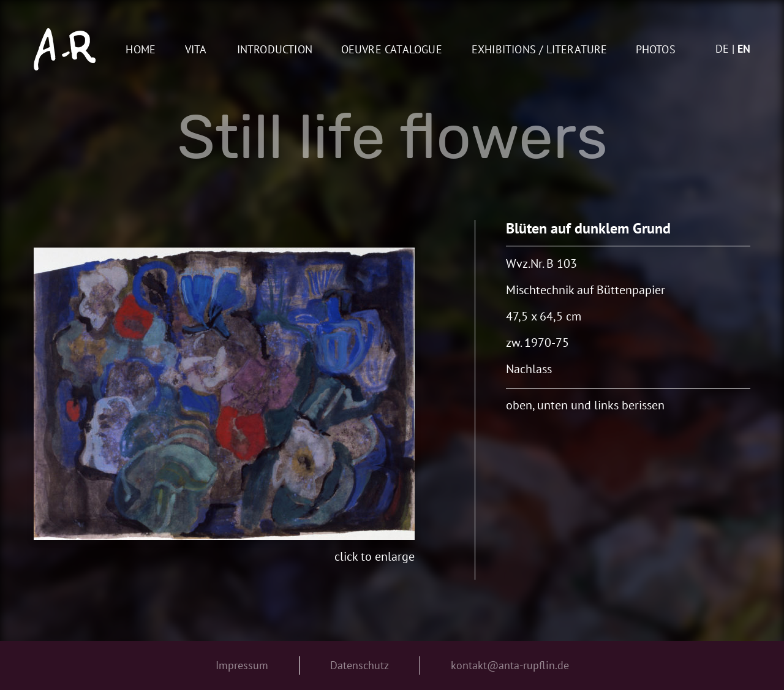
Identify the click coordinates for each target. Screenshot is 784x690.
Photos (656, 50)
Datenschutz (360, 665)
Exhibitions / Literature (540, 50)
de (722, 49)
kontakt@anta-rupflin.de (510, 665)
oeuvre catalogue (392, 50)
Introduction (275, 50)
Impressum (242, 665)
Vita (196, 50)
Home (141, 50)
